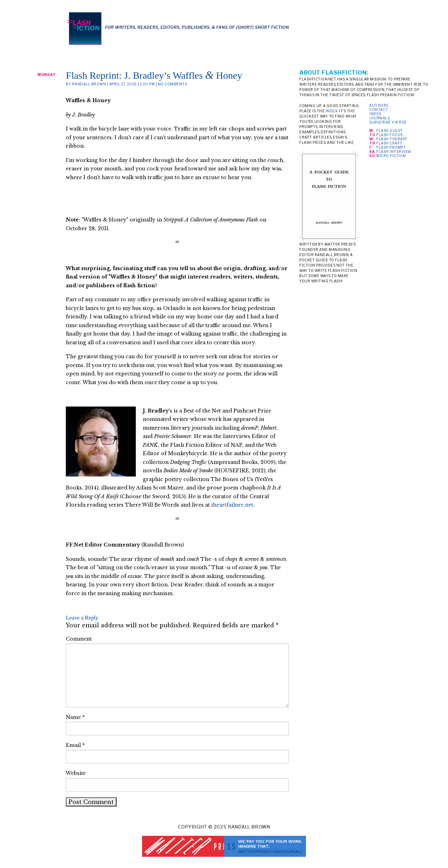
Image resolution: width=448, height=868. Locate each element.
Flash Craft (389, 143)
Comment (79, 639)
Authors (379, 105)
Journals (379, 118)
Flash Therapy (392, 139)
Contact (379, 110)
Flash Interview (394, 151)
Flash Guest (390, 130)
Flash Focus (390, 135)
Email (75, 745)
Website (76, 773)
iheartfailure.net (232, 505)
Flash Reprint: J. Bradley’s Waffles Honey (154, 75)
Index (375, 114)
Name (75, 717)
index (332, 111)
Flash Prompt (391, 147)
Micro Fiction (391, 156)
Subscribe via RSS (388, 122)
